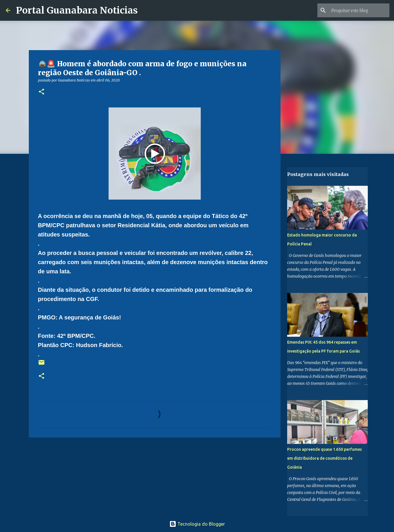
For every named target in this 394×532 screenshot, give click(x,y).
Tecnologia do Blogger (197, 524)
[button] (41, 92)
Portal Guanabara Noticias (77, 10)
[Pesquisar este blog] (359, 10)
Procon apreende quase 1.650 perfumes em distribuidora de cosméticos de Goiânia (324, 458)
